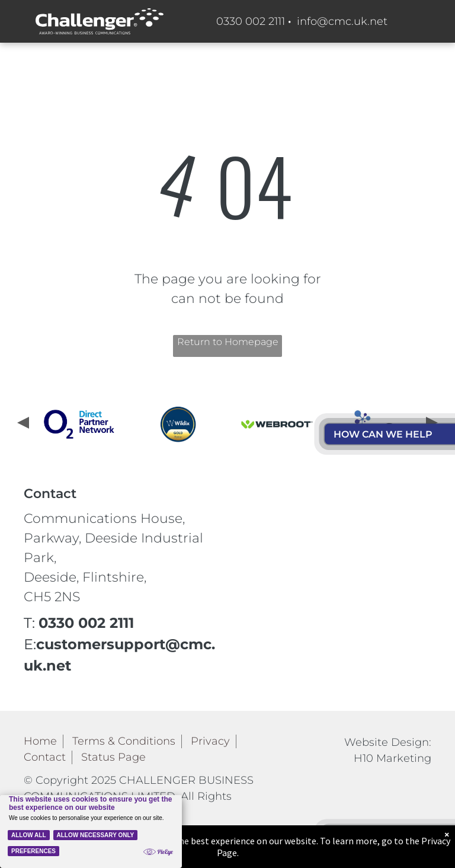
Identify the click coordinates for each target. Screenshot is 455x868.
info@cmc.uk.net (342, 21)
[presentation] (22, 424)
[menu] (429, 241)
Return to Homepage (228, 342)
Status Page (113, 757)
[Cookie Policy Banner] (91, 832)
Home (40, 741)
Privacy (210, 741)
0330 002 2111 (251, 21)
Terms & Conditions (124, 741)
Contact (45, 757)
